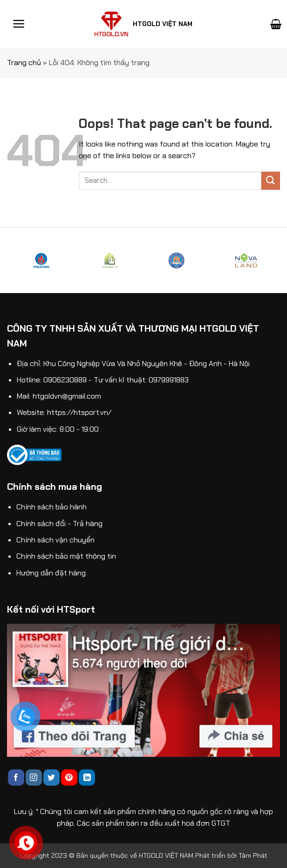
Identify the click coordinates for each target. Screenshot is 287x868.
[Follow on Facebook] (16, 778)
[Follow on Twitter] (51, 778)
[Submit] (271, 181)
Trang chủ (24, 63)
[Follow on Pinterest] (69, 778)
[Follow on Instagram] (34, 778)
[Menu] (19, 24)
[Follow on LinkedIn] (87, 778)
